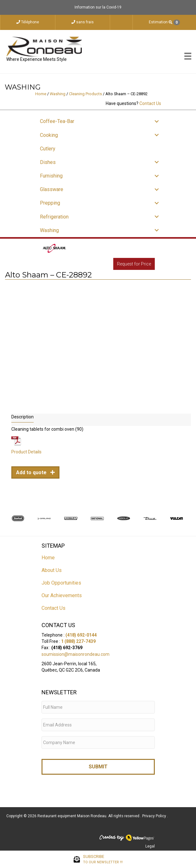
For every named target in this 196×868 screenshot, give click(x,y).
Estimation (164, 22)
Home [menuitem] (48, 558)
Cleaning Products (85, 94)
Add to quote (32, 472)
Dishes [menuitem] (48, 162)
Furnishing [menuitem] (51, 176)
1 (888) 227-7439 (78, 641)
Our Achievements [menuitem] (62, 595)
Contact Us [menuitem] (53, 608)
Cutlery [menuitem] (48, 149)
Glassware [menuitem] (52, 189)
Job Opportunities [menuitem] (61, 583)
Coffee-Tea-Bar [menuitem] (57, 121)
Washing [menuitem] (49, 230)
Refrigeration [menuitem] (54, 217)
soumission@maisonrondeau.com (76, 654)
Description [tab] (22, 417)
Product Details (26, 452)
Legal (150, 846)
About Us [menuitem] (52, 570)
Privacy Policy (155, 816)
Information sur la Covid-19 (98, 7)
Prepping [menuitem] (50, 203)
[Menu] (188, 56)
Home (41, 94)
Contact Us (150, 103)
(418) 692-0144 (81, 635)
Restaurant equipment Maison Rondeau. (72, 816)
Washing (58, 94)
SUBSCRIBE (103, 859)
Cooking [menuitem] (49, 135)
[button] (157, 121)
